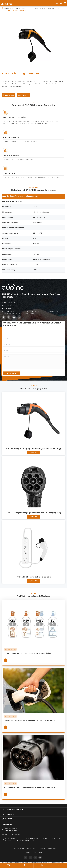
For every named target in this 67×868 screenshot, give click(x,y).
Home (7, 8)
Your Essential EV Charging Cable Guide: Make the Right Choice (29, 787)
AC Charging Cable (52, 8)
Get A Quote (8, 95)
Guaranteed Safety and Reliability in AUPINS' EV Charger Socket (30, 720)
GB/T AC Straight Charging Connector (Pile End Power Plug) (33, 449)
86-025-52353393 (11, 302)
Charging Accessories (19, 8)
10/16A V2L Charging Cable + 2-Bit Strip (33, 577)
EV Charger (8, 814)
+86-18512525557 (11, 305)
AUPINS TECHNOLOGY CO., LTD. (31, 848)
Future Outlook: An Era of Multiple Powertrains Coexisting (27, 653)
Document (23, 95)
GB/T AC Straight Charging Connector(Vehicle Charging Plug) (34, 513)
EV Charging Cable (36, 8)
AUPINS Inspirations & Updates (34, 596)
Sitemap (28, 852)
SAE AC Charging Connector (16, 10)
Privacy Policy (37, 852)
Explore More (33, 453)
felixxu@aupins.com (12, 308)
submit (11, 373)
